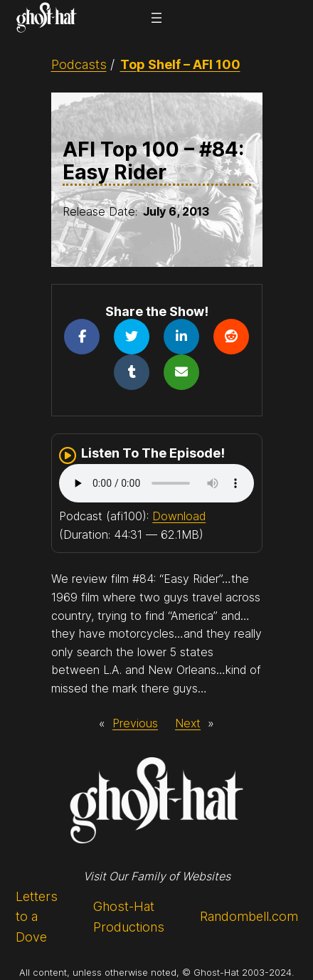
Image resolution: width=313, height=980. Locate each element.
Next (188, 723)
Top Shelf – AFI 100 (180, 64)
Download (179, 516)
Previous (135, 723)
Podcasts (79, 64)
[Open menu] (156, 18)
